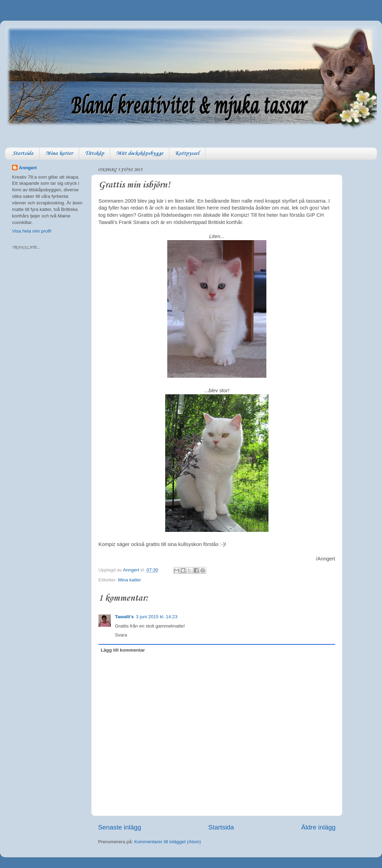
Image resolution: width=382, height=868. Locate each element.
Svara (121, 635)
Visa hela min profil (32, 231)
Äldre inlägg (318, 827)
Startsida (23, 153)
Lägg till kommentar (123, 650)
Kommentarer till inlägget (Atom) (168, 842)
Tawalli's (124, 617)
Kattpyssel (187, 153)
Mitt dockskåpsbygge (140, 153)
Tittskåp (94, 153)
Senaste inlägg (120, 827)
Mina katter (59, 153)
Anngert (28, 168)
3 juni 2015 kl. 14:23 (157, 617)
